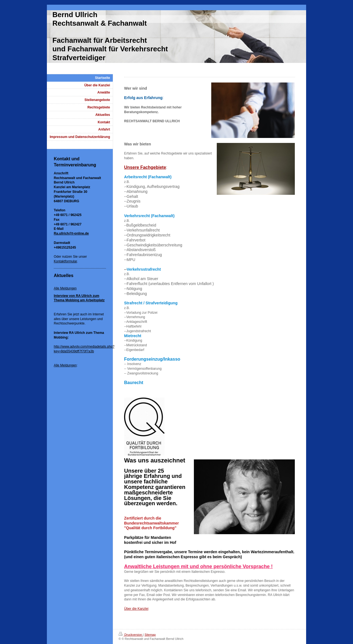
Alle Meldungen (65, 288)
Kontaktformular (65, 261)
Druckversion (131, 635)
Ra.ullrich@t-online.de (71, 233)
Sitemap (150, 635)
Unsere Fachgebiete (145, 167)
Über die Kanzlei (136, 609)
